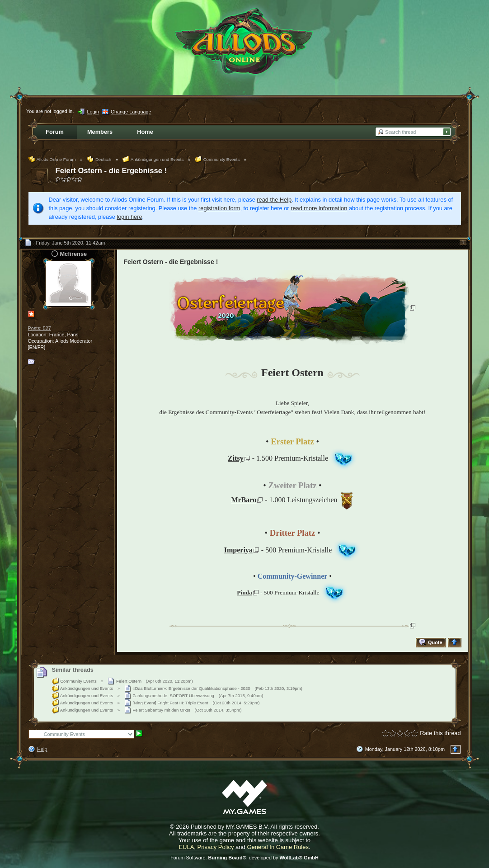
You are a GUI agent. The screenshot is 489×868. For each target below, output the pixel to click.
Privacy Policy (216, 847)
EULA (186, 847)
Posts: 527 (40, 328)
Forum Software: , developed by (244, 858)
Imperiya (238, 550)
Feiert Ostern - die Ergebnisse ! (111, 171)
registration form (219, 208)
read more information (319, 208)
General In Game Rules (278, 847)
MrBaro (244, 500)
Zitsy (236, 458)
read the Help (274, 200)
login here (129, 217)
